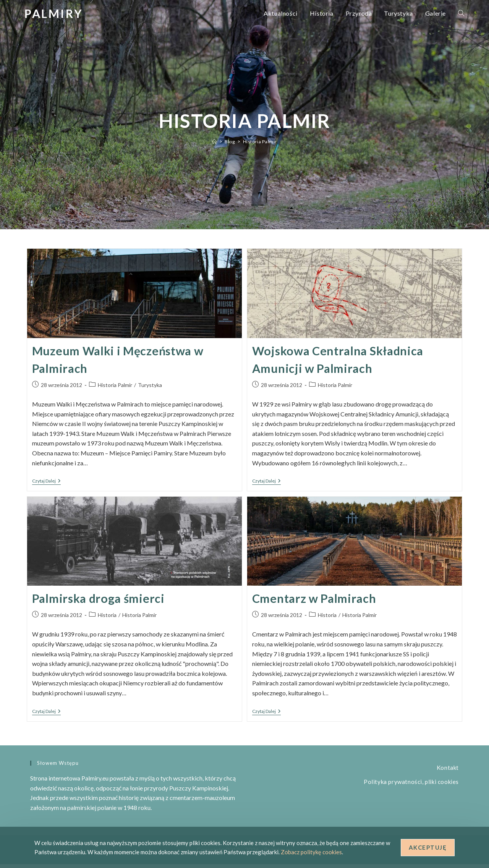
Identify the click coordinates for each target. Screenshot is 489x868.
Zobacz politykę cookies (311, 852)
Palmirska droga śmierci (100, 602)
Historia (107, 620)
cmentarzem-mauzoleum (202, 801)
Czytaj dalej (46, 485)
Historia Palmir (261, 141)
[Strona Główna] (214, 141)
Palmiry (54, 13)
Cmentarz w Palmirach (316, 602)
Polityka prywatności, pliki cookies (411, 785)
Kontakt (448, 771)
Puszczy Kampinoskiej (199, 792)
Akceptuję (428, 847)
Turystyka (150, 389)
